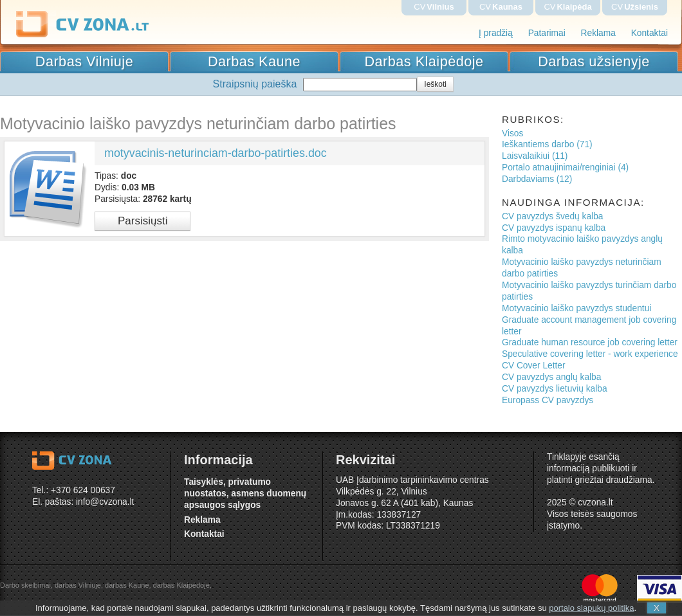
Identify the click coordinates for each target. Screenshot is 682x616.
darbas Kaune (127, 585)
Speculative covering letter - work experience (590, 354)
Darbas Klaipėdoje (424, 61)
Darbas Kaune (254, 61)
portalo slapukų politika (591, 608)
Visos (512, 133)
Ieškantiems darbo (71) (547, 144)
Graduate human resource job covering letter (590, 342)
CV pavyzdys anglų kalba (551, 377)
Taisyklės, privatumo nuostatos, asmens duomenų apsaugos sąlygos (245, 494)
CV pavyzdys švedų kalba (552, 216)
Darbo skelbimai (25, 585)
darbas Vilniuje (78, 585)
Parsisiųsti (143, 221)
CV (434, 7)
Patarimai (547, 33)
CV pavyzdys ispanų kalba (554, 228)
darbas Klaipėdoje (181, 585)
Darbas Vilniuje (84, 61)
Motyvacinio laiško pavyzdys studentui (576, 308)
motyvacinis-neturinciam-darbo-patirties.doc (216, 153)
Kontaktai (650, 33)
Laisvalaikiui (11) (535, 156)
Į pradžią (496, 33)
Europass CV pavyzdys (548, 400)
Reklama (598, 33)
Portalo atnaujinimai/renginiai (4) (565, 168)
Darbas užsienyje (594, 61)
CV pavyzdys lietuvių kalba (555, 389)
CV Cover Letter (534, 366)
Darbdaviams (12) (537, 179)
